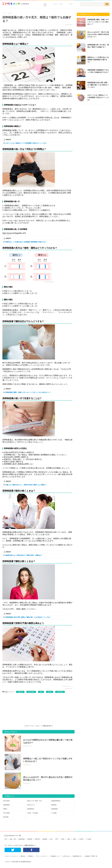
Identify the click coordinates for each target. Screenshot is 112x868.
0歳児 (63, 839)
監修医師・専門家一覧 (91, 856)
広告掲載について (55, 856)
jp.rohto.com (9, 235)
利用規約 (31, 856)
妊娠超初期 (21, 839)
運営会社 (23, 856)
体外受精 (6, 817)
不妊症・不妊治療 (32, 813)
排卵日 (50, 692)
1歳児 (69, 839)
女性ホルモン (31, 805)
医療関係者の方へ (78, 856)
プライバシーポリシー (42, 856)
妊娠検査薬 (6, 805)
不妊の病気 (6, 813)
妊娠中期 (37, 839)
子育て (71, 4)
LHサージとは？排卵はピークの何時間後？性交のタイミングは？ (26, 143)
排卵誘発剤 (54, 809)
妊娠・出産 (58, 4)
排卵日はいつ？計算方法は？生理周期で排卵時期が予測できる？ (26, 242)
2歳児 (74, 839)
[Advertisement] (19, 709)
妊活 (45, 4)
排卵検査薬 (60, 692)
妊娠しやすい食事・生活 (34, 801)
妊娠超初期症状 (56, 801)
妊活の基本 (31, 692)
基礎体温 (20, 692)
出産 (51, 839)
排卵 (41, 692)
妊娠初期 (30, 839)
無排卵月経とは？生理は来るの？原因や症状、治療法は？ (24, 555)
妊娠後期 (45, 839)
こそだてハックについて (11, 856)
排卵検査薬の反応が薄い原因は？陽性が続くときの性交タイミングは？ (28, 617)
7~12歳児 (89, 839)
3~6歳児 (81, 839)
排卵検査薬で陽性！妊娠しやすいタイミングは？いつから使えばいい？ (28, 392)
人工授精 (54, 813)
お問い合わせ (66, 856)
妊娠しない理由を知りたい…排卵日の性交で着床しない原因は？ (26, 485)
